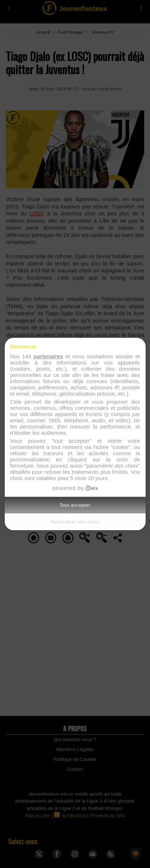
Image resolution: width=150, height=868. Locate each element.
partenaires (48, 356)
